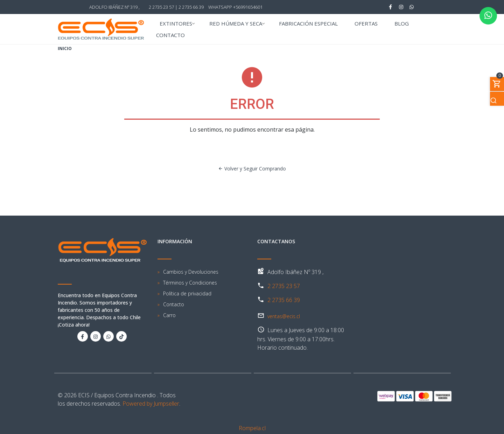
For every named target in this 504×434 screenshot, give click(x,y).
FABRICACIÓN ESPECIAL (308, 24)
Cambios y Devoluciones (191, 272)
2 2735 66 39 (191, 7)
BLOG (402, 24)
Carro (169, 315)
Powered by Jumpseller (151, 404)
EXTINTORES (176, 24)
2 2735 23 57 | (163, 7)
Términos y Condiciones (190, 283)
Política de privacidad (187, 293)
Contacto (174, 304)
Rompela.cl (252, 428)
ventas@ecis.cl (284, 316)
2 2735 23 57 (284, 286)
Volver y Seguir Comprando (252, 169)
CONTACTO (170, 36)
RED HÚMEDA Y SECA (236, 24)
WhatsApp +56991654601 (235, 7)
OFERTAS (366, 24)
